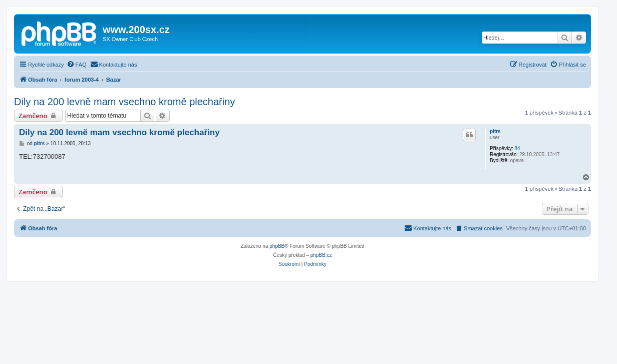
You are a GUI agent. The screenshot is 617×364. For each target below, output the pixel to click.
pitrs (495, 131)
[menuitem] (77, 65)
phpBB (277, 246)
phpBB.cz (321, 255)
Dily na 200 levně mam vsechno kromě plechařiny (124, 102)
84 (517, 148)
